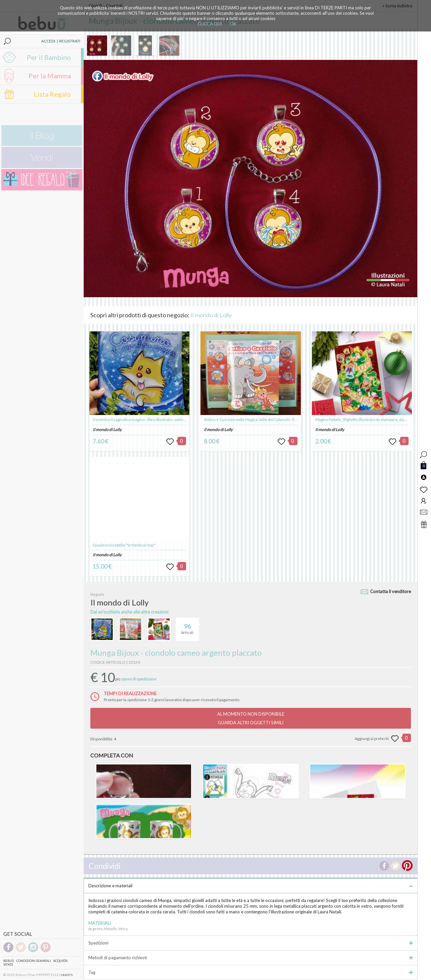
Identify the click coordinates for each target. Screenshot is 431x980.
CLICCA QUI (210, 24)
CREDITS (67, 975)
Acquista (60, 961)
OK (233, 24)
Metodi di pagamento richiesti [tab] (251, 958)
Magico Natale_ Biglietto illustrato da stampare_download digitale (373, 420)
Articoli (187, 626)
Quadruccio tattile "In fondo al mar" (124, 545)
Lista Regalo (52, 94)
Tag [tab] (251, 972)
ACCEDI (48, 41)
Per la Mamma (50, 76)
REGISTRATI (70, 41)
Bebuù (9, 961)
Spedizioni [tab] (251, 943)
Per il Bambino (49, 57)
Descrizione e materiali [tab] (251, 886)
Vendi (8, 964)
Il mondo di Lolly (211, 315)
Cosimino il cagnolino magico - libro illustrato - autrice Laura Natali (151, 420)
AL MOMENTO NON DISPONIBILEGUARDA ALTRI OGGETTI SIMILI (251, 718)
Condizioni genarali (34, 961)
